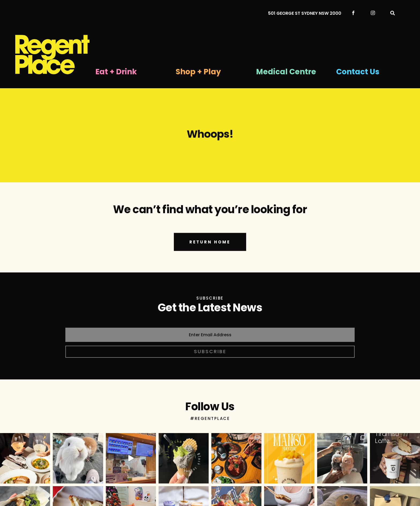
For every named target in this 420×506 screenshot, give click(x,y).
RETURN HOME (210, 250)
